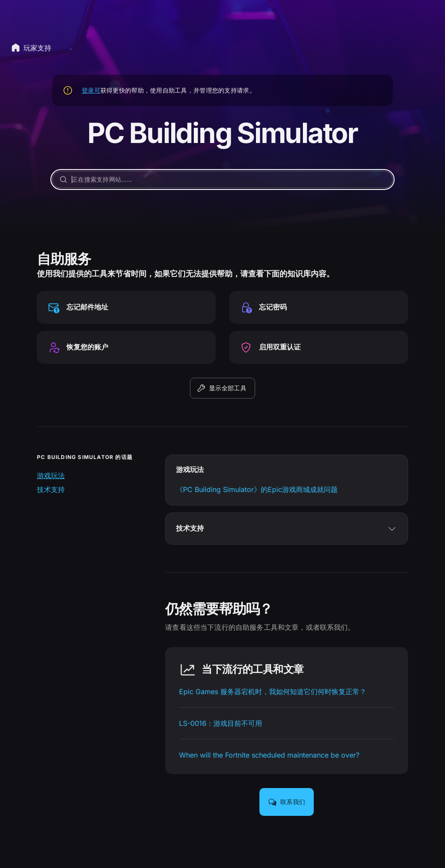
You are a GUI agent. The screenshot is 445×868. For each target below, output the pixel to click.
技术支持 (51, 489)
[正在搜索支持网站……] (222, 180)
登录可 (91, 90)
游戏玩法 (51, 476)
